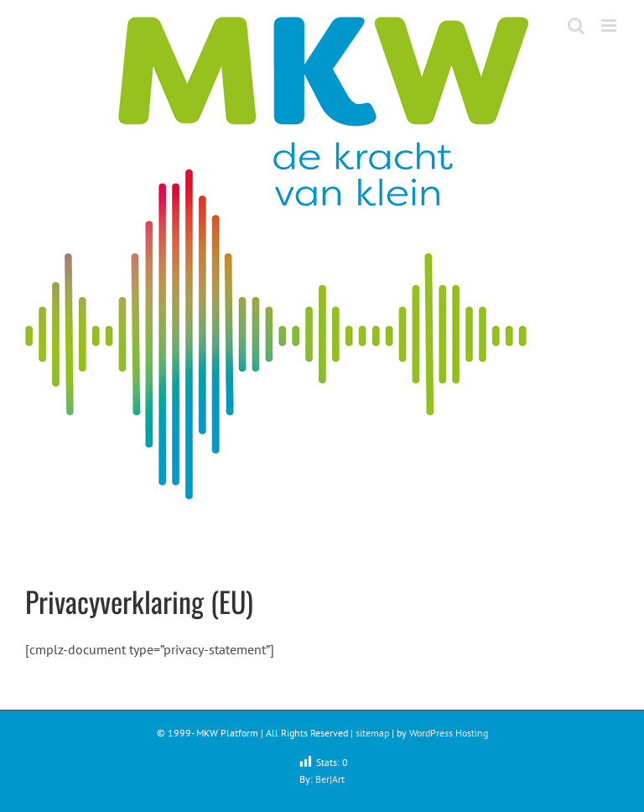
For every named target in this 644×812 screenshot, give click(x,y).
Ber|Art (330, 779)
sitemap (372, 733)
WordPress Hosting (449, 733)
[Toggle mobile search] (576, 26)
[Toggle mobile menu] (610, 26)
